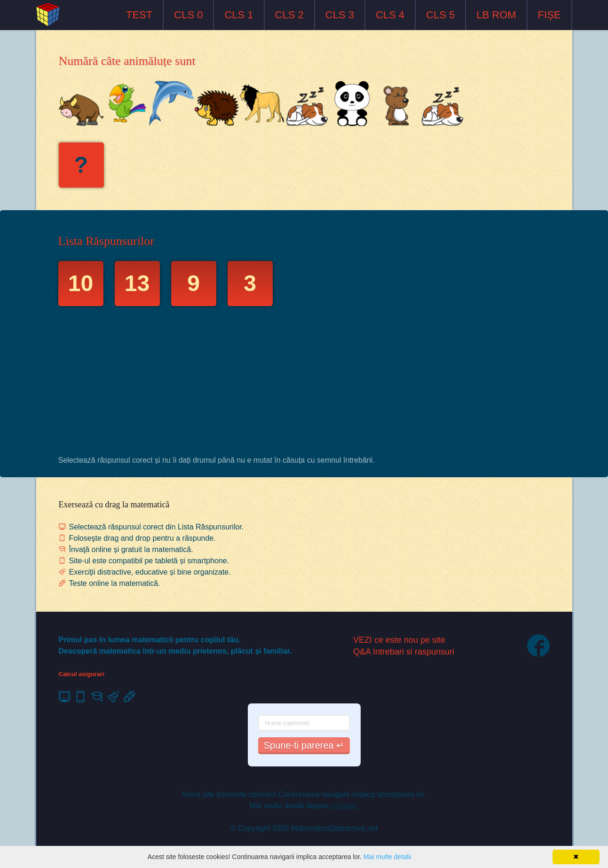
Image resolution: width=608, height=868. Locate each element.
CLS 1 (239, 15)
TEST (139, 15)
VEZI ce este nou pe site (399, 640)
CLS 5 (440, 15)
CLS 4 (390, 15)
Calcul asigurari (82, 674)
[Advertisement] (304, 383)
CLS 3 (340, 15)
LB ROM (496, 15)
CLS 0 (188, 15)
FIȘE (549, 15)
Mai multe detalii (387, 857)
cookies (344, 806)
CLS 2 (289, 15)
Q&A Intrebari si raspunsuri (404, 652)
